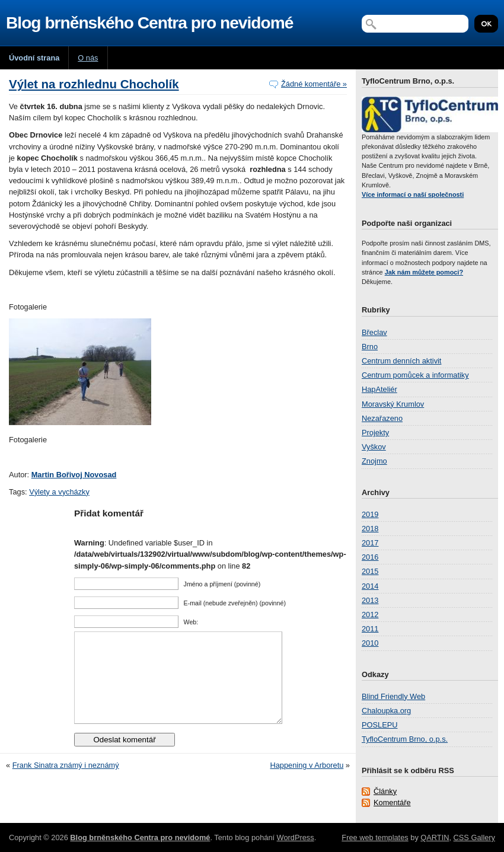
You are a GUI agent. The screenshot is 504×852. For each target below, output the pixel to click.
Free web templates (375, 837)
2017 (370, 543)
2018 (370, 529)
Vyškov (374, 447)
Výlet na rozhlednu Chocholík (94, 84)
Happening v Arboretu (307, 783)
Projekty (375, 433)
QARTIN (435, 837)
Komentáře (392, 802)
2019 (370, 514)
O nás (88, 58)
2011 (370, 629)
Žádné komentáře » (314, 84)
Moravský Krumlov (393, 404)
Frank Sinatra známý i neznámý (66, 783)
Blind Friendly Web (393, 696)
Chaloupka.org (386, 711)
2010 (370, 643)
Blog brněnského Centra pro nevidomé (149, 23)
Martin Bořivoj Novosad (74, 475)
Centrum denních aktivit (401, 361)
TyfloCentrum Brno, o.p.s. (405, 739)
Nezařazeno (382, 418)
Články (385, 791)
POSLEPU (379, 725)
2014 (370, 586)
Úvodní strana (34, 58)
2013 (370, 600)
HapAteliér (379, 389)
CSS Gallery (474, 837)
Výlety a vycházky (59, 492)
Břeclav (374, 332)
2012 (370, 615)
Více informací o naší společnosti (413, 194)
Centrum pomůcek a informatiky (415, 375)
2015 (370, 571)
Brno (370, 347)
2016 (370, 557)
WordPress (296, 837)
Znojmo (374, 461)
